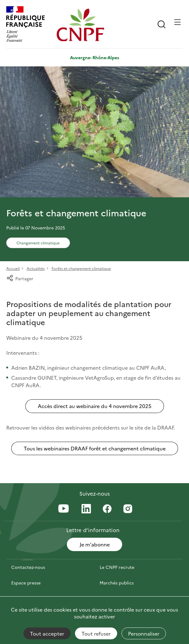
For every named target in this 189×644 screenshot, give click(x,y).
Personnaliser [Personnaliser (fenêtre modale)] (144, 633)
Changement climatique (38, 243)
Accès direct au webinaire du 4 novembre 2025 (95, 406)
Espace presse (26, 583)
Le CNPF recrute (117, 567)
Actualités (36, 268)
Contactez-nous (28, 567)
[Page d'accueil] (80, 25)
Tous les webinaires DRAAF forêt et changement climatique (95, 448)
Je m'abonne (95, 544)
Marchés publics (117, 583)
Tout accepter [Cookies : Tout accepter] (47, 633)
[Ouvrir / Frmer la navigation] (177, 22)
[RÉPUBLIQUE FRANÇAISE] (30, 25)
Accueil (13, 268)
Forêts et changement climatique (81, 268)
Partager (20, 278)
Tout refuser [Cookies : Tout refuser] (96, 633)
